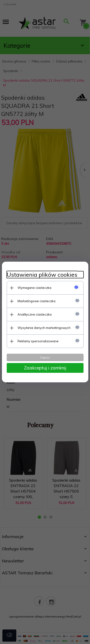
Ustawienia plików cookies (42, 275)
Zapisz (45, 357)
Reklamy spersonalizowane (38, 341)
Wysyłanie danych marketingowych (44, 328)
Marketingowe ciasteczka (36, 301)
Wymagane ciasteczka (34, 288)
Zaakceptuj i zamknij (45, 368)
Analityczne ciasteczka (35, 314)
